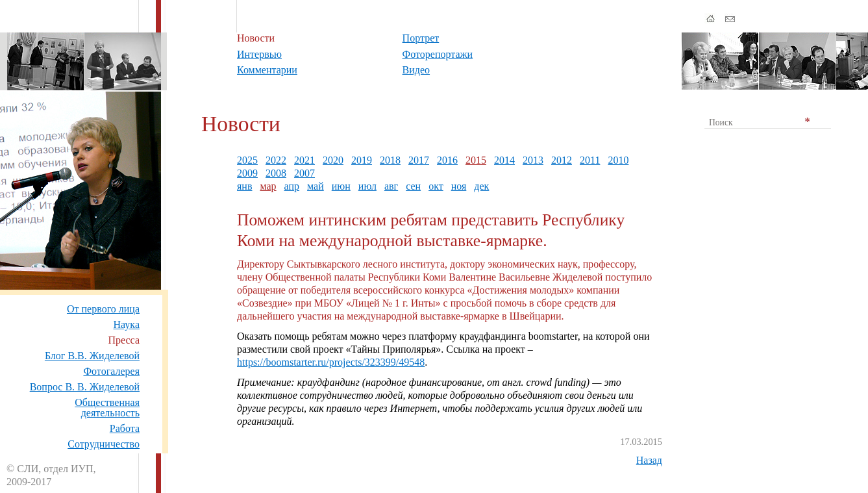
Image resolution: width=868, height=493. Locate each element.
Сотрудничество (104, 444)
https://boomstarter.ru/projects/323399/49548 (331, 362)
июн (341, 186)
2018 (390, 160)
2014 (504, 160)
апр (292, 186)
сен (413, 186)
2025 (247, 160)
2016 (447, 160)
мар (268, 186)
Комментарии (267, 70)
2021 (304, 160)
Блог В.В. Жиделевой (92, 356)
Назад (649, 460)
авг (391, 186)
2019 (362, 160)
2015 (476, 160)
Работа (125, 428)
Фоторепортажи (438, 54)
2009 (247, 173)
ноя (459, 186)
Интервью (259, 54)
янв (244, 186)
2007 (304, 173)
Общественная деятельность (107, 408)
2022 (276, 160)
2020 (333, 160)
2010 (618, 160)
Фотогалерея (111, 371)
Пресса (124, 340)
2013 (533, 160)
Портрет (421, 38)
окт (436, 186)
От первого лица (103, 309)
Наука (127, 324)
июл (367, 186)
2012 (562, 160)
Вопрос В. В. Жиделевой (85, 387)
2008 (276, 173)
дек (481, 186)
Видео (416, 70)
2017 (419, 160)
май (316, 186)
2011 (590, 160)
